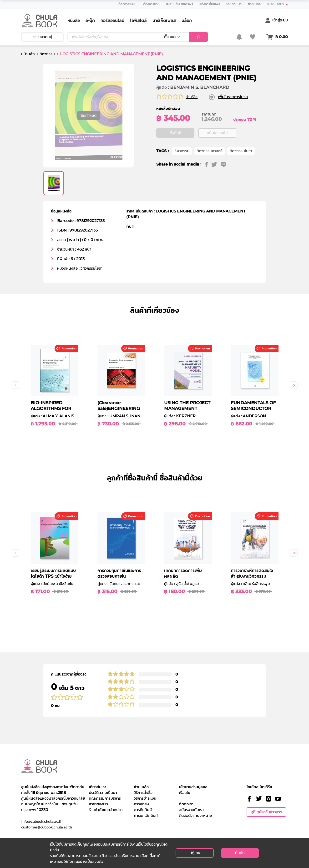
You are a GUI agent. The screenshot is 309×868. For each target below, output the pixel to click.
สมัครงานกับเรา (191, 810)
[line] (225, 179)
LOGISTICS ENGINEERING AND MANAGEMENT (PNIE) (111, 54)
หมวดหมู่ (42, 37)
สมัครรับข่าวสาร (266, 812)
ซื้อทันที (175, 147)
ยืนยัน (240, 853)
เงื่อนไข (185, 793)
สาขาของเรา (98, 804)
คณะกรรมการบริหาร (105, 798)
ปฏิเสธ (195, 853)
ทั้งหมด (170, 37)
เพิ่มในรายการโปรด (233, 97)
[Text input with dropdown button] (109, 37)
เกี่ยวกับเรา (98, 787)
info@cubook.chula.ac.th (42, 821)
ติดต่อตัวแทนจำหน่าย (195, 815)
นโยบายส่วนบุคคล (193, 787)
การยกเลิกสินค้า (147, 815)
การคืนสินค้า (144, 810)
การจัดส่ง (141, 804)
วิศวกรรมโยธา (241, 165)
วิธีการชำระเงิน (145, 798)
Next (294, 385)
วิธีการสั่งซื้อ (143, 793)
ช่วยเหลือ (141, 787)
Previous (15, 385)
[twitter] (216, 179)
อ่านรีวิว (192, 97)
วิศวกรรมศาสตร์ (210, 165)
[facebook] (208, 179)
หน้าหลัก (28, 54)
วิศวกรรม (47, 54)
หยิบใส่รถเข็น (217, 147)
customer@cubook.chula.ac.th (47, 827)
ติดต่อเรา (186, 804)
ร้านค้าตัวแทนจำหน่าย (106, 810)
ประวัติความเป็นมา (103, 793)
